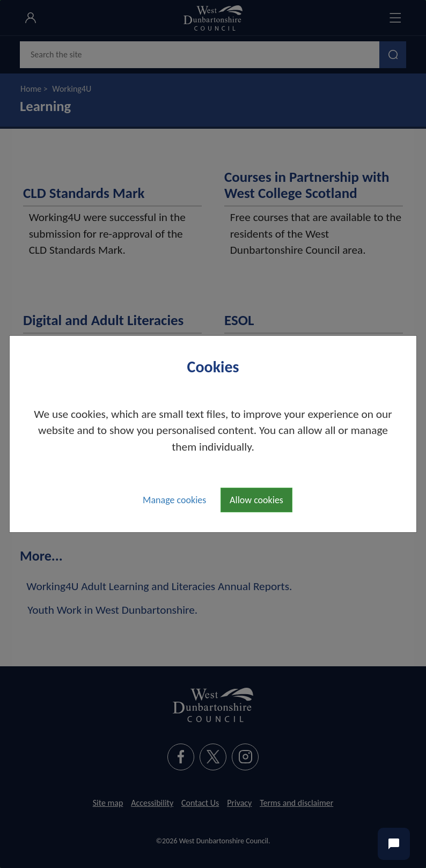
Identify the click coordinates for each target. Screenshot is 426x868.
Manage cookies (174, 500)
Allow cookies (256, 500)
